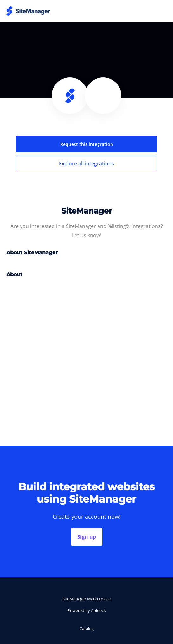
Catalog (87, 629)
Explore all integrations (86, 164)
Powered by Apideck (87, 610)
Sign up (87, 537)
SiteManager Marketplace (86, 599)
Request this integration (87, 144)
